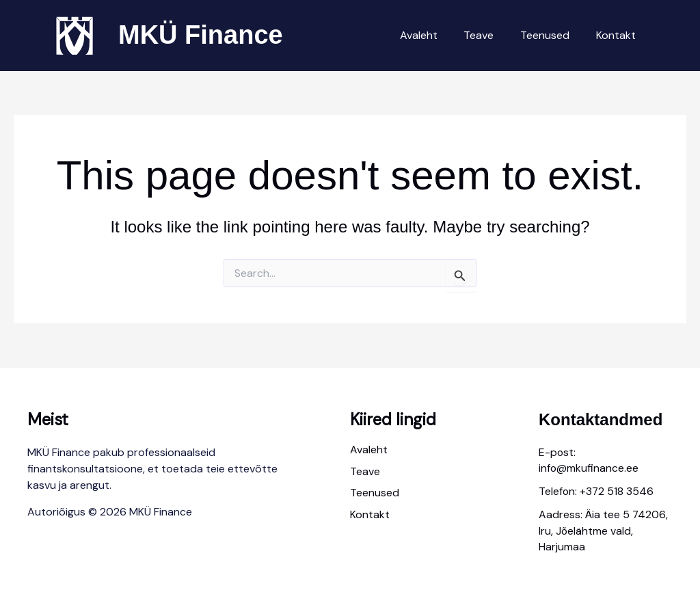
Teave (490, 35)
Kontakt (618, 35)
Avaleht (434, 35)
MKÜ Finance (201, 35)
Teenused (552, 35)
